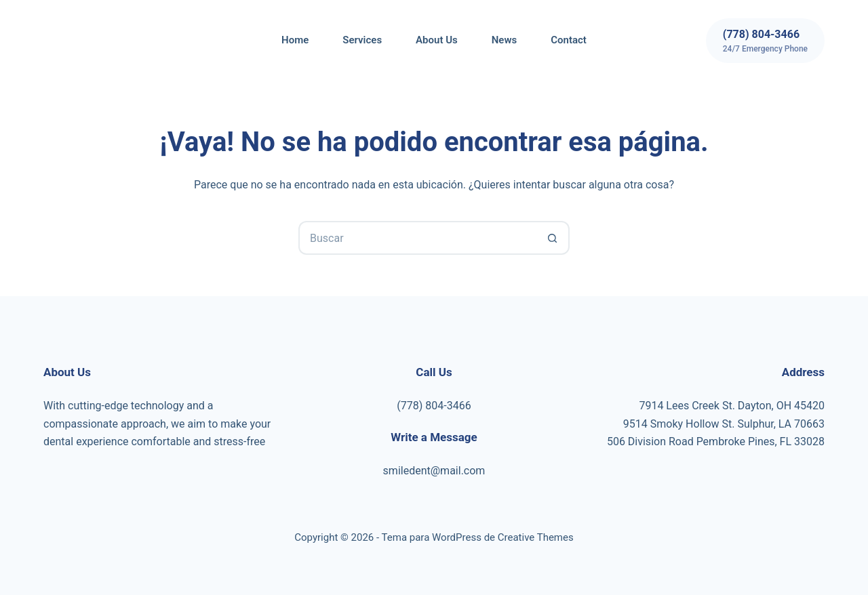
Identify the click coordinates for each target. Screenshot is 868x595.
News (504, 40)
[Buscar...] (417, 238)
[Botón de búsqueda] (553, 238)
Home (295, 40)
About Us (437, 40)
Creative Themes (536, 537)
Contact (569, 40)
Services (362, 40)
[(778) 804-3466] (765, 41)
